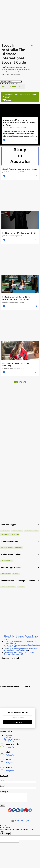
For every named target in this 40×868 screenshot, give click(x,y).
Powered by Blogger (20, 821)
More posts (20, 382)
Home (4, 87)
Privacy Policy (9, 741)
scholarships (5, 531)
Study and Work (6, 574)
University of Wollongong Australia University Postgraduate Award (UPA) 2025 (21, 650)
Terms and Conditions (12, 739)
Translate (14, 83)
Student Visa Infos (7, 561)
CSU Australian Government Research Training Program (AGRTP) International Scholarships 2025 (21, 638)
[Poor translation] (7, 834)
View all (7, 100)
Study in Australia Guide (8, 587)
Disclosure (8, 735)
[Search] (32, 46)
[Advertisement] (20, 22)
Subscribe (18, 722)
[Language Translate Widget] (11, 81)
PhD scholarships (17, 531)
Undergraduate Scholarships (10, 534)
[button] (36, 140)
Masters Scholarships (32, 531)
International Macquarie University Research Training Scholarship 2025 (20, 653)
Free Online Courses (7, 548)
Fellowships (19, 548)
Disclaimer (8, 737)
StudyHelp (16, 574)
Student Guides (17, 87)
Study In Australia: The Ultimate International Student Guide (14, 54)
